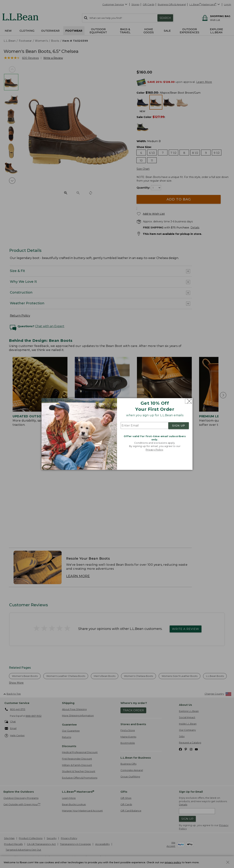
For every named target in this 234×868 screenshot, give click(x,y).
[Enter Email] (145, 426)
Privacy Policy (154, 450)
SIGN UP (179, 426)
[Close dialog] (188, 401)
